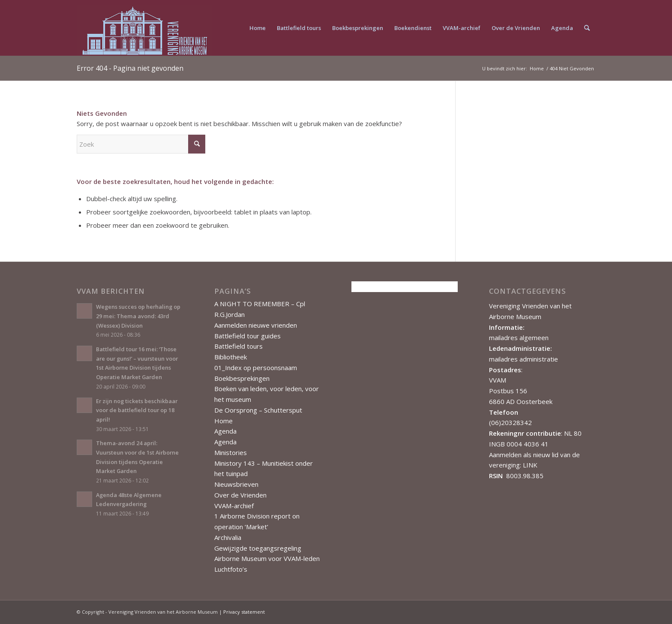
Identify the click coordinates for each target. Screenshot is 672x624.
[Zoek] (587, 28)
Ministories (231, 452)
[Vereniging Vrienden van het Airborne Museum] (144, 28)
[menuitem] (258, 28)
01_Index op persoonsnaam (256, 368)
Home (223, 421)
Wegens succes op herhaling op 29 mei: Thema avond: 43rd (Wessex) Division (138, 316)
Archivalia (228, 537)
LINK (530, 465)
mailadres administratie (523, 359)
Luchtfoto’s (231, 569)
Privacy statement (244, 612)
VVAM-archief (234, 506)
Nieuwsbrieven (236, 484)
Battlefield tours (238, 346)
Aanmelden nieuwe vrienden (256, 325)
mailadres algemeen (519, 338)
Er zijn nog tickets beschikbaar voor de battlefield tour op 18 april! (137, 410)
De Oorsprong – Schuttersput (258, 410)
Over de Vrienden (240, 495)
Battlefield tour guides (247, 336)
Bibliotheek (231, 357)
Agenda (225, 431)
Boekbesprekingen (242, 378)
